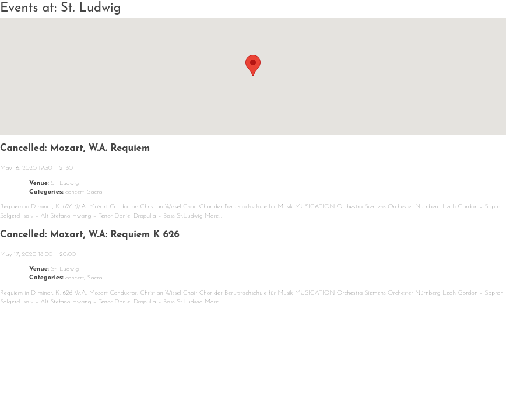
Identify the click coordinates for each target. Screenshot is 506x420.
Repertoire (264, 384)
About (189, 384)
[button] (253, 66)
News (50, 384)
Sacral (96, 192)
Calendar (118, 384)
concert (75, 192)
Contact (407, 384)
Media (340, 384)
